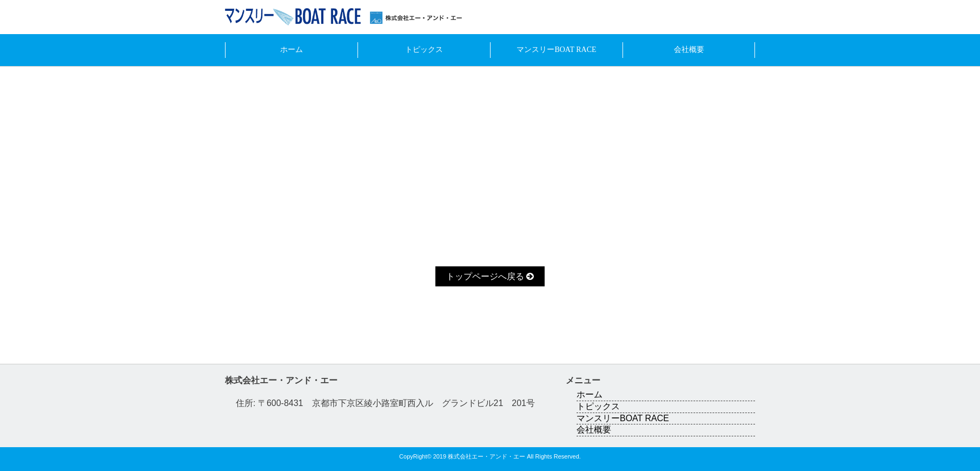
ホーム (292, 50)
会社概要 (689, 50)
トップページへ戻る (490, 276)
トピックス (424, 50)
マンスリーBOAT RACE (556, 50)
